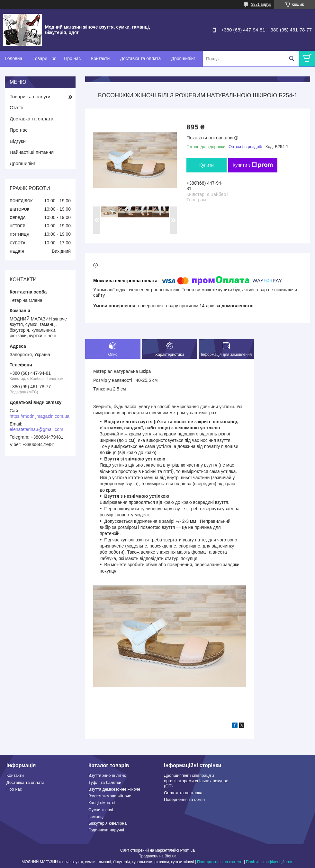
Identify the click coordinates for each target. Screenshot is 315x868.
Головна (14, 58)
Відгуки (18, 141)
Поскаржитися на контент (220, 862)
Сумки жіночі (101, 810)
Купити (207, 165)
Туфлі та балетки (105, 782)
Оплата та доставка (183, 793)
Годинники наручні (106, 830)
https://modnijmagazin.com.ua (40, 416)
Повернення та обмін (184, 799)
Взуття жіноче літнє (107, 775)
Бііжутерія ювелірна (108, 823)
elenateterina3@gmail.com (36, 429)
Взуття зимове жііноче (110, 796)
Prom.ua (188, 850)
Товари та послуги (30, 96)
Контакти (100, 58)
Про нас (72, 58)
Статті (17, 107)
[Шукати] (291, 59)
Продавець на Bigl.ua (157, 856)
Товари (40, 58)
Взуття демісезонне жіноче (114, 789)
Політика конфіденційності (270, 862)
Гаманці (96, 816)
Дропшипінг (183, 58)
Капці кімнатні (102, 803)
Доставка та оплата (140, 58)
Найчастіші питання (32, 152)
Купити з (253, 165)
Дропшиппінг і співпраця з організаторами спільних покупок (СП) (196, 781)
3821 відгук (261, 4)
